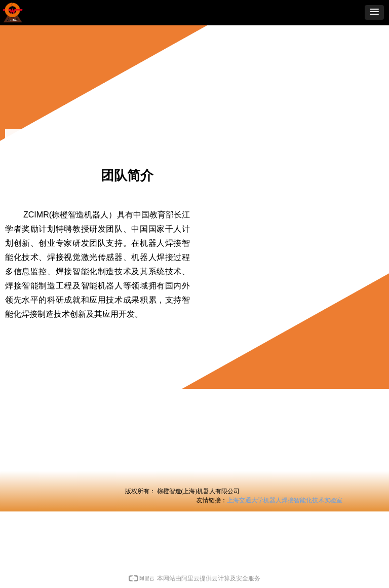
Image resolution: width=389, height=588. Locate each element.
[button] (374, 12)
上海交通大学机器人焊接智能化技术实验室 (285, 500)
